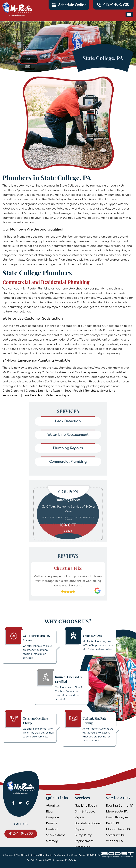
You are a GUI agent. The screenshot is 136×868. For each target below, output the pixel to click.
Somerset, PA (115, 835)
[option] (68, 502)
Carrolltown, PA (117, 818)
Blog (49, 812)
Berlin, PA (113, 823)
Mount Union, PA (118, 829)
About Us (53, 806)
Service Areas (56, 835)
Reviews (52, 823)
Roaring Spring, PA (120, 806)
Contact (52, 829)
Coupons (53, 818)
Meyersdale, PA (117, 812)
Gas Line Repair (86, 806)
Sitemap (52, 841)
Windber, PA (114, 841)
